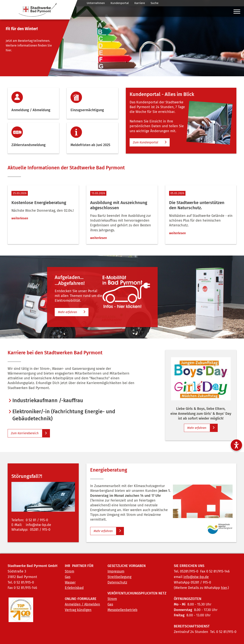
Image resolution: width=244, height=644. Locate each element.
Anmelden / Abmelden (82, 604)
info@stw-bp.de (196, 577)
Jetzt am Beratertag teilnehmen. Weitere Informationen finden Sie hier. (29, 45)
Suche (155, 3)
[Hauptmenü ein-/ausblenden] (237, 12)
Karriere (140, 3)
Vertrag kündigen (78, 610)
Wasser (70, 582)
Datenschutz (117, 582)
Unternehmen (96, 3)
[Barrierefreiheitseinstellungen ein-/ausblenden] (236, 445)
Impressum (116, 571)
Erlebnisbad (74, 588)
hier (224, 588)
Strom (69, 571)
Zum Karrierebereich (25, 433)
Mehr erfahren (67, 312)
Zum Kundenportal (146, 142)
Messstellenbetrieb (122, 610)
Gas (68, 577)
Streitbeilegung (119, 577)
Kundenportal (120, 3)
